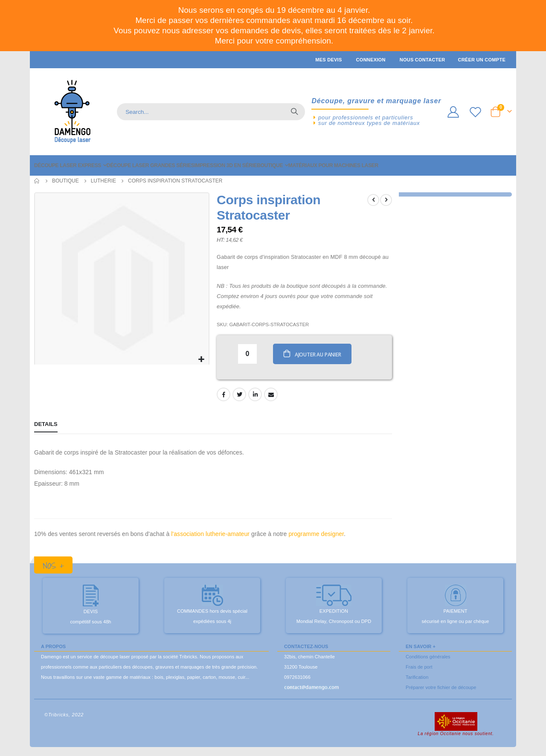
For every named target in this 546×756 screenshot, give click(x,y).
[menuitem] (70, 165)
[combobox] (211, 112)
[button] (200, 358)
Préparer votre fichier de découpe (441, 689)
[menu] (273, 165)
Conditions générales (428, 658)
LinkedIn (254, 396)
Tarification (417, 678)
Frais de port (419, 668)
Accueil (37, 181)
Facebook (223, 396)
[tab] (46, 426)
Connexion (371, 60)
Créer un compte (482, 60)
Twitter (238, 396)
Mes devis (328, 60)
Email (270, 396)
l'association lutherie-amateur (210, 536)
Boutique (65, 181)
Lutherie (103, 181)
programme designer (316, 536)
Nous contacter (423, 60)
